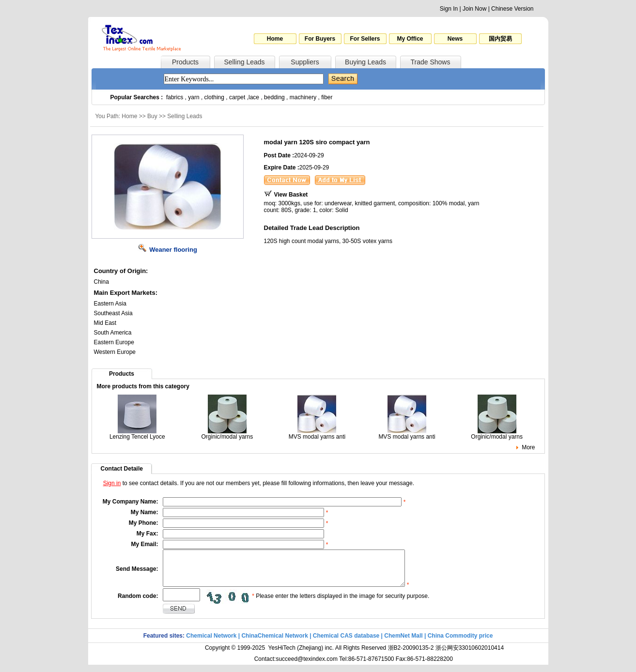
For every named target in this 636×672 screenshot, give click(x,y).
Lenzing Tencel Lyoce (137, 434)
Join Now (474, 9)
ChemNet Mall (403, 643)
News (455, 39)
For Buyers (320, 39)
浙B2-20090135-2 (411, 655)
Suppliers (305, 62)
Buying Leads (365, 62)
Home (275, 39)
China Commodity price (460, 643)
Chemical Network (212, 643)
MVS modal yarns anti (317, 434)
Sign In (449, 9)
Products (185, 62)
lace (254, 97)
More (528, 447)
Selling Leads (244, 62)
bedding (274, 97)
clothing (214, 97)
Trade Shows (431, 62)
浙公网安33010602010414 (470, 655)
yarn (194, 97)
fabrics (175, 97)
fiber (327, 97)
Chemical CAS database (346, 643)
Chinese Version (512, 9)
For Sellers (365, 39)
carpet (237, 97)
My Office (410, 39)
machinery (303, 97)
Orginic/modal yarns (227, 434)
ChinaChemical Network (274, 643)
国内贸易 (500, 39)
